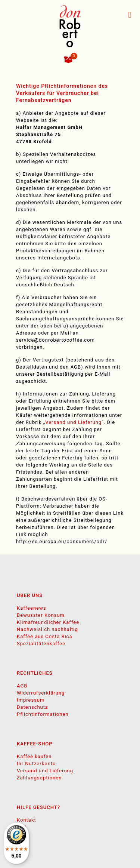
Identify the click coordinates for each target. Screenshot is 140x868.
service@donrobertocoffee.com (55, 340)
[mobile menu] (130, 15)
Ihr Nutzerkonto (36, 764)
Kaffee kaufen (34, 756)
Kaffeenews (31, 608)
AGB (22, 686)
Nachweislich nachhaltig (47, 629)
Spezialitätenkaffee (41, 644)
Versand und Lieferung (73, 422)
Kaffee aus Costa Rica (44, 636)
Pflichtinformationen (43, 714)
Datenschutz (32, 707)
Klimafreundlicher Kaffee (48, 622)
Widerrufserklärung (41, 693)
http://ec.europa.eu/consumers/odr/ (62, 541)
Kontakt (27, 820)
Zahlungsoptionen (39, 778)
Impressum (31, 700)
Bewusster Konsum (41, 615)
